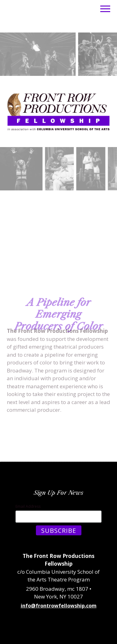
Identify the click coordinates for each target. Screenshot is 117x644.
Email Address (28, 506)
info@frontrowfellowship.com (59, 606)
